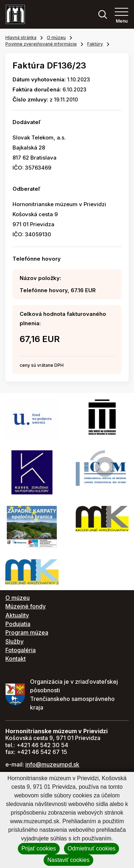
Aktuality (17, 615)
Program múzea (27, 632)
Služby (14, 641)
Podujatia (18, 624)
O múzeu (56, 37)
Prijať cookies (39, 848)
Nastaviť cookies (68, 860)
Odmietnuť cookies (91, 848)
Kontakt (16, 659)
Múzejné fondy (26, 606)
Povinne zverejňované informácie (41, 44)
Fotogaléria (21, 650)
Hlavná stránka (21, 37)
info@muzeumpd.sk (52, 764)
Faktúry (95, 44)
